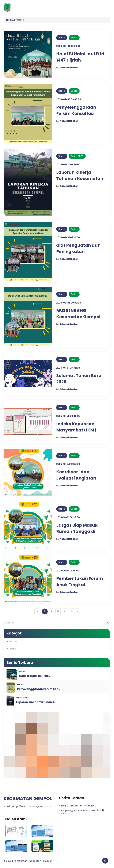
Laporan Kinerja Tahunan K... (36, 702)
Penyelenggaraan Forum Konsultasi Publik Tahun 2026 (76, 114)
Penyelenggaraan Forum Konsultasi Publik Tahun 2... (82, 812)
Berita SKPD (77, 156)
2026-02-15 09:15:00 (68, 237)
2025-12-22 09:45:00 (68, 416)
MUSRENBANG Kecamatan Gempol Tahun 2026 (79, 317)
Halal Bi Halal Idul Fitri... (35, 676)
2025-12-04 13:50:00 (68, 464)
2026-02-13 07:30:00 (68, 165)
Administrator (69, 68)
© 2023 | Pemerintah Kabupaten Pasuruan (28, 861)
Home (10, 20)
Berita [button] (13, 649)
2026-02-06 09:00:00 (69, 99)
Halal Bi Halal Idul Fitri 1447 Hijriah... (77, 806)
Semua (13, 641)
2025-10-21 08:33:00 (68, 517)
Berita (62, 38)
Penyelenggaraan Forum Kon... (39, 689)
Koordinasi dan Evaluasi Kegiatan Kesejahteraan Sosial (79, 478)
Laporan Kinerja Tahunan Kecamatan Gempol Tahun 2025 (80, 179)
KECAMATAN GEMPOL (28, 799)
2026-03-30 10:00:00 (68, 46)
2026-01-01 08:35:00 (68, 368)
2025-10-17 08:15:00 (68, 571)
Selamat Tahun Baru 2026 (79, 379)
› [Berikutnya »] (77, 611)
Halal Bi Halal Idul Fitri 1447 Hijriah (80, 57)
